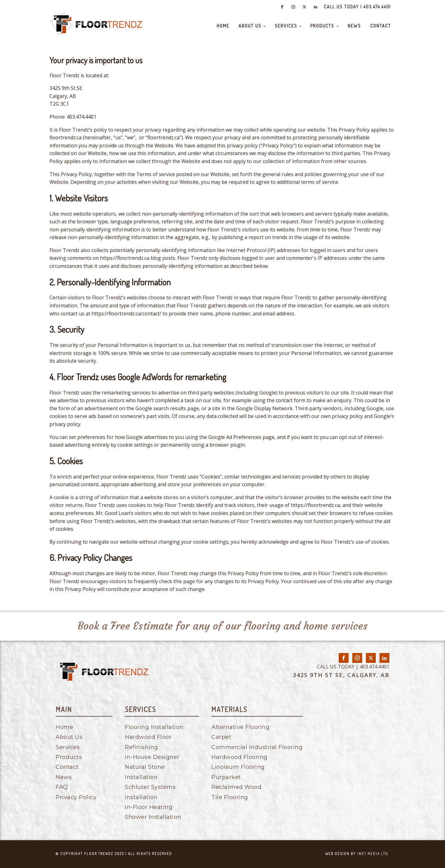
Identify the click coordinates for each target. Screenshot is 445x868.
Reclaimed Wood (236, 787)
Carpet (221, 737)
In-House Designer (152, 757)
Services (286, 26)
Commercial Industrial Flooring (257, 747)
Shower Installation (153, 817)
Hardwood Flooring (239, 757)
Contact (381, 26)
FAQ (62, 787)
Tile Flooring (230, 797)
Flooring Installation (154, 727)
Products (322, 26)
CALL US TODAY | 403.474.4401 (357, 7)
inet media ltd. (373, 854)
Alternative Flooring (240, 727)
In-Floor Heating (149, 807)
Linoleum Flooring (238, 767)
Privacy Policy (76, 797)
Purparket (226, 777)
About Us (250, 26)
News (354, 26)
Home (223, 26)
